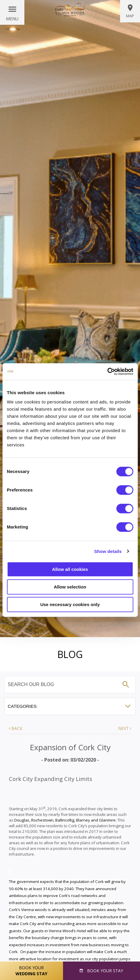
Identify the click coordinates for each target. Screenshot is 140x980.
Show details (108, 551)
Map (130, 11)
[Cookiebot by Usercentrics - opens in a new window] (107, 372)
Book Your (32, 971)
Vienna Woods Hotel (70, 10)
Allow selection (70, 587)
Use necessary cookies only (70, 604)
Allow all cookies (70, 569)
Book (104, 971)
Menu (12, 19)
